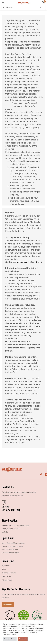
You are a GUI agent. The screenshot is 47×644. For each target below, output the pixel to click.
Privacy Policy (7, 580)
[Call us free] (4, 503)
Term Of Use (6, 576)
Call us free (5, 507)
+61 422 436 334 (11, 510)
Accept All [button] (23, 639)
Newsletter (8, 604)
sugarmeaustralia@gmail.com (28, 262)
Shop (4, 569)
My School (6, 566)
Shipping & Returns (9, 573)
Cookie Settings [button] (10, 639)
